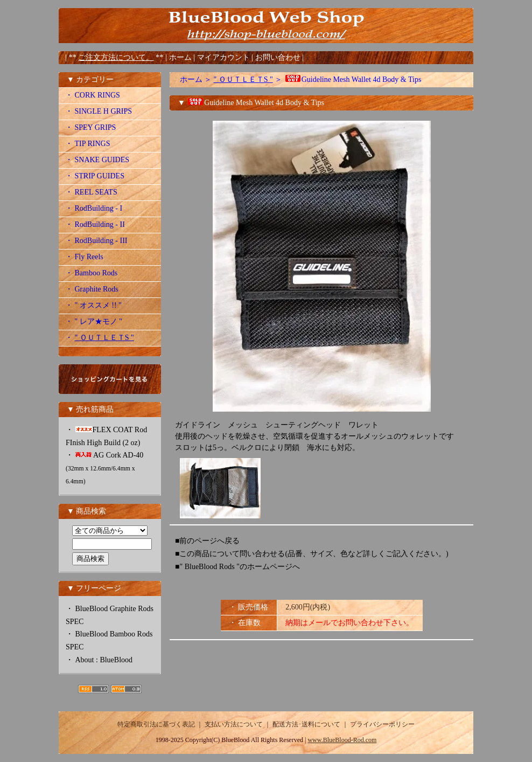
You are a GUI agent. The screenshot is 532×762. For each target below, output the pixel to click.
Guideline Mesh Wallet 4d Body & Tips (353, 79)
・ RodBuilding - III (96, 241)
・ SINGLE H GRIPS (99, 111)
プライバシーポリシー (382, 724)
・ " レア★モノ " (94, 321)
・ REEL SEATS (91, 192)
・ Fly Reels (84, 257)
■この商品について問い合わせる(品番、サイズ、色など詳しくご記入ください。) (312, 554)
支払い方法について (234, 724)
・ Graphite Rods (92, 289)
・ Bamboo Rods (91, 273)
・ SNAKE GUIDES (97, 160)
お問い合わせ (279, 57)
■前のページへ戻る (207, 541)
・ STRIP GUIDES (95, 176)
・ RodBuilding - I (94, 208)
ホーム (180, 57)
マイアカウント (225, 57)
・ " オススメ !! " (93, 305)
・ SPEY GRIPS (90, 127)
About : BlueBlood (104, 660)
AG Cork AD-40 (104, 468)
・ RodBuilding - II (95, 224)
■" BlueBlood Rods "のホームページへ (237, 567)
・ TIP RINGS (88, 144)
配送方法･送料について (306, 724)
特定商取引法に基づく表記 (156, 724)
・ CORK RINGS (93, 95)
